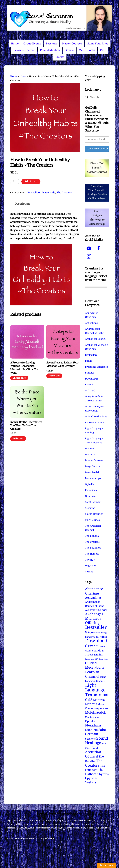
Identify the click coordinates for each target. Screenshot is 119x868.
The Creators (64, 193)
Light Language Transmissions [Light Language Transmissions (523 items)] (97, 692)
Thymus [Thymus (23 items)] (103, 774)
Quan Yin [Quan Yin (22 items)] (91, 730)
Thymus (90, 560)
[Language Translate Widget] (96, 287)
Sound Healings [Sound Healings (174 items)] (97, 741)
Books (91, 50)
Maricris (90, 455)
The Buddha (92, 536)
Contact (59, 57)
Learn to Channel (24, 50)
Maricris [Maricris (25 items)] (91, 704)
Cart (103, 50)
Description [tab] (22, 204)
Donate (69, 50)
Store (23, 77)
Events (89, 385)
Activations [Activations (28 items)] (93, 598)
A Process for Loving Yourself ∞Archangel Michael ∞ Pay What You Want (24, 368)
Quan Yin (90, 496)
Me (81, 50)
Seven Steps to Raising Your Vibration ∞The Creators (62, 364)
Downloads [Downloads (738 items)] (96, 643)
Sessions (51, 44)
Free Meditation (50, 50)
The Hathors (92, 554)
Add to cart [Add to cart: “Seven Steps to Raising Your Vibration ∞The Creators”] (54, 376)
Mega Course (93, 466)
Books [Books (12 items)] (92, 633)
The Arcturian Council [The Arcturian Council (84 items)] (93, 752)
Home (15, 44)
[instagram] (89, 257)
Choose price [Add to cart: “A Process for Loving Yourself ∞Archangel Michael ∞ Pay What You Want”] (19, 378)
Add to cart (31, 182)
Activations (91, 323)
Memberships (93, 478)
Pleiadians (91, 490)
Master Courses (72, 44)
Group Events (32, 44)
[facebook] (99, 248)
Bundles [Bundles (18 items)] (101, 637)
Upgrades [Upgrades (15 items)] (91, 778)
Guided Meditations (96, 417)
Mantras (90, 449)
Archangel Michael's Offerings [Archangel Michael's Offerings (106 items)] (94, 619)
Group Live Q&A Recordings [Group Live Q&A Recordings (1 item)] (96, 659)
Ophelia (89, 484)
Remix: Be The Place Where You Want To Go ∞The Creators (26, 426)
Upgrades (90, 566)
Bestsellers (34, 193)
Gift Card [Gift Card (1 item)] (102, 646)
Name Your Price (97, 44)
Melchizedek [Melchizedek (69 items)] (96, 713)
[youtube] (89, 248)
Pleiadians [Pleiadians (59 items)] (93, 725)
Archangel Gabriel (95, 339)
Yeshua (89, 572)
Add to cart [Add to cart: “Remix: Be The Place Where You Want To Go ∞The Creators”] (18, 439)
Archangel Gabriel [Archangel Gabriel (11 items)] (96, 610)
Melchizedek (92, 472)
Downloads (48, 193)
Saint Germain (93, 502)
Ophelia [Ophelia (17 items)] (90, 721)
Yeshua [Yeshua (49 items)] (90, 782)
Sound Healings (94, 514)
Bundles (90, 373)
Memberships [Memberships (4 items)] (92, 717)
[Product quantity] (15, 182)
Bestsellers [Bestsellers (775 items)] (96, 630)
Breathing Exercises (96, 367)
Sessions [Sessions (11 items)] (90, 739)
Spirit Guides (92, 520)
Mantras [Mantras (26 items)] (99, 700)
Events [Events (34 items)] (93, 646)
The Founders (93, 548)
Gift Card (90, 391)
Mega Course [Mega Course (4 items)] (102, 708)
